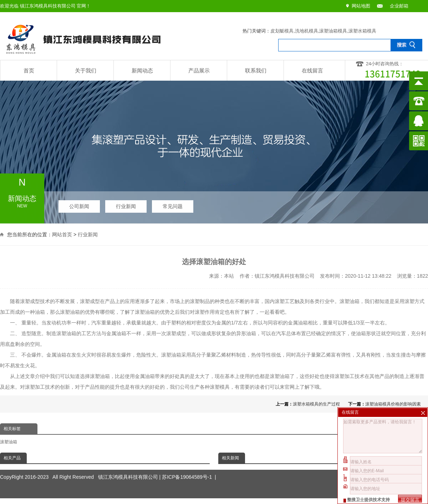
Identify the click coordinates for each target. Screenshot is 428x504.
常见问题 (173, 204)
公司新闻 (79, 204)
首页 (29, 70)
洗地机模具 (307, 31)
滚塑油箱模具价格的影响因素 (393, 404)
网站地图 (361, 6)
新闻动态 (142, 70)
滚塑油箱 (9, 442)
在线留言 (312, 70)
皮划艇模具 (282, 31)
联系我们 (256, 70)
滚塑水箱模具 (362, 31)
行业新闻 (126, 204)
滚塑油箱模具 (333, 31)
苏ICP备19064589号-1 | (189, 467)
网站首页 (62, 233)
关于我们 (86, 70)
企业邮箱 (399, 6)
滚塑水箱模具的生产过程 (316, 404)
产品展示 (199, 70)
